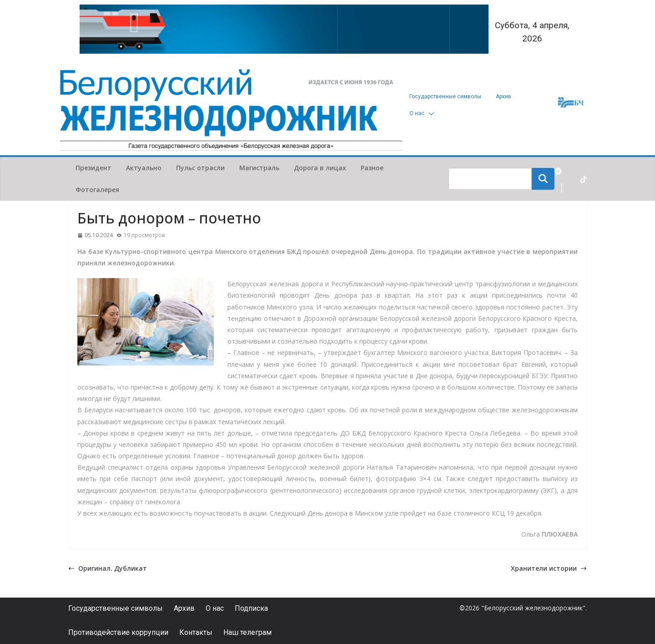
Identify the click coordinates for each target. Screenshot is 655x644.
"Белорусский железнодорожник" (533, 608)
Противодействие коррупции (118, 632)
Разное (372, 168)
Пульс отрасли (200, 168)
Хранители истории (549, 568)
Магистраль (259, 168)
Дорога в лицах (320, 168)
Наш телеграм (247, 632)
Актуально (144, 168)
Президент (93, 168)
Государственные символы (445, 96)
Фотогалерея (97, 190)
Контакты (196, 632)
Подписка (251, 608)
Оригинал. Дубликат (108, 568)
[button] (429, 114)
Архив (504, 96)
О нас (417, 113)
